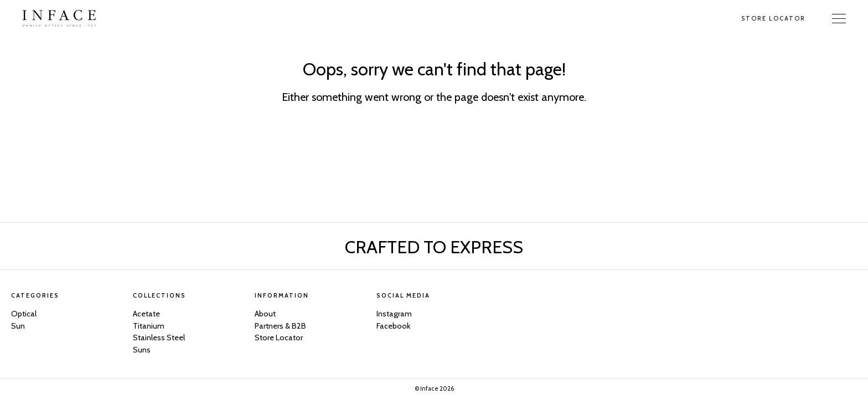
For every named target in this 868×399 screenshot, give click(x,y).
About (265, 314)
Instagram (394, 314)
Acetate (146, 314)
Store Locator (773, 18)
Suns (142, 350)
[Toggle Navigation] (839, 18)
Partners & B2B (280, 326)
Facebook (393, 326)
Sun (18, 326)
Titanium (149, 326)
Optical (24, 314)
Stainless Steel (159, 337)
